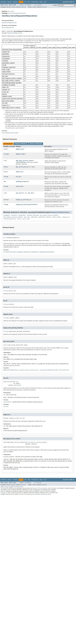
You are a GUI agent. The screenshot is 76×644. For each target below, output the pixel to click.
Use (25, 2)
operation (34, 217)
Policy (6, 167)
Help (45, 2)
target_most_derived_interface (26, 205)
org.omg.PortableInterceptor (17, 13)
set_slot (19, 193)
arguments (7, 215)
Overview (3, 2)
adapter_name (20, 154)
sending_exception (22, 181)
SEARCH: (55, 5)
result (19, 219)
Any (5, 181)
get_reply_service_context (49, 215)
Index (41, 2)
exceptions (22, 215)
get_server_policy (22, 167)
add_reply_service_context (25, 161)
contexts (14, 215)
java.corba (11, 11)
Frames (22, 5)
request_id (66, 217)
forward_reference (33, 215)
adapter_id (19, 149)
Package (15, 2)
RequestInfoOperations (9, 23)
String (6, 154)
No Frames (28, 5)
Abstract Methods (36, 144)
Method (24, 7)
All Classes (38, 5)
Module (10, 2)
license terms (24, 494)
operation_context (45, 217)
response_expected (9, 219)
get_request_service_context (13, 217)
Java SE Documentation (41, 488)
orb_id (18, 177)
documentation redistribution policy (41, 494)
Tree (29, 2)
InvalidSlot (17, 385)
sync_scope (26, 219)
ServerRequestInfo (8, 28)
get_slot (27, 217)
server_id (19, 186)
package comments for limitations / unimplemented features (29, 252)
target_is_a (20, 200)
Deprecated (35, 2)
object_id (19, 172)
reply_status (57, 217)
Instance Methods (21, 144)
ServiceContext (21, 162)
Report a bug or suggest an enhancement (12, 487)
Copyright (3, 493)
